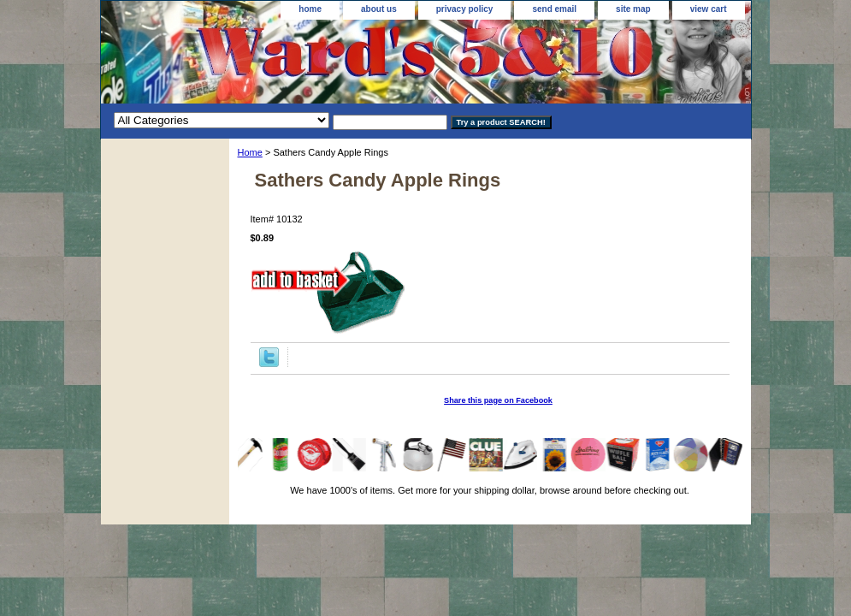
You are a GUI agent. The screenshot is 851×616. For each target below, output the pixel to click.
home (310, 9)
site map (633, 9)
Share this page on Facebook (498, 400)
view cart (709, 9)
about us (379, 9)
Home (250, 152)
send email (554, 9)
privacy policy (465, 9)
